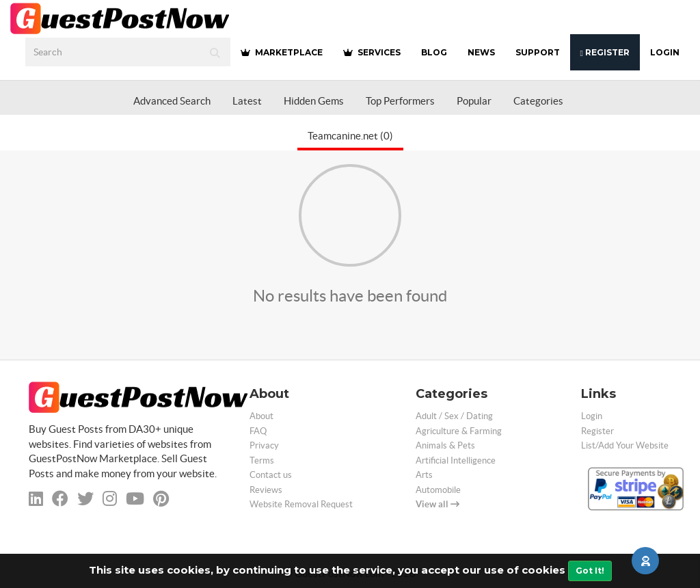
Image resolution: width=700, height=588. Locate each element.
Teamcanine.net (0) (350, 136)
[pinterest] (161, 499)
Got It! (590, 571)
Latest (247, 101)
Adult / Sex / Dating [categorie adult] (454, 416)
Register (605, 52)
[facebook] (60, 499)
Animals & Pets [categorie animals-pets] (445, 445)
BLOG (434, 52)
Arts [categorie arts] (424, 475)
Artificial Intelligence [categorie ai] (456, 460)
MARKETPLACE (282, 52)
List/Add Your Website (625, 445)
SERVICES (372, 52)
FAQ (258, 431)
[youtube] (135, 499)
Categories (538, 101)
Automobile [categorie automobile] (438, 490)
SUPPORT (538, 52)
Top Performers (400, 101)
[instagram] (110, 499)
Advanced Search (172, 101)
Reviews (266, 490)
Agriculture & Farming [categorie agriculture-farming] (459, 431)
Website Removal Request (301, 504)
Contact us (271, 475)
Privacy (264, 445)
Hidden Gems (314, 101)
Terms (262, 460)
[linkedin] (36, 499)
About (261, 416)
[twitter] (85, 499)
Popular (474, 101)
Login (665, 52)
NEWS (481, 52)
